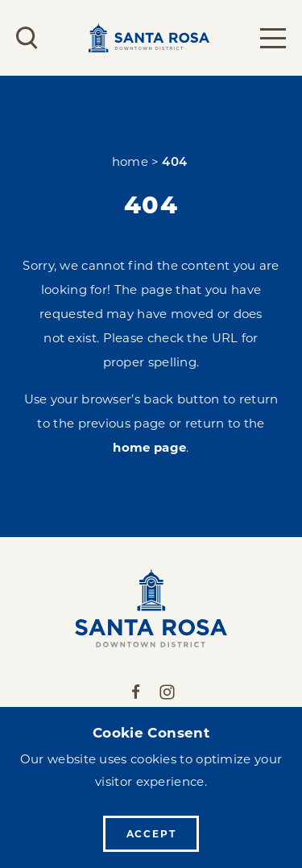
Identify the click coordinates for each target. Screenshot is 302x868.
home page (149, 447)
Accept (151, 834)
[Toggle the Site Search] (27, 38)
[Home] (151, 608)
